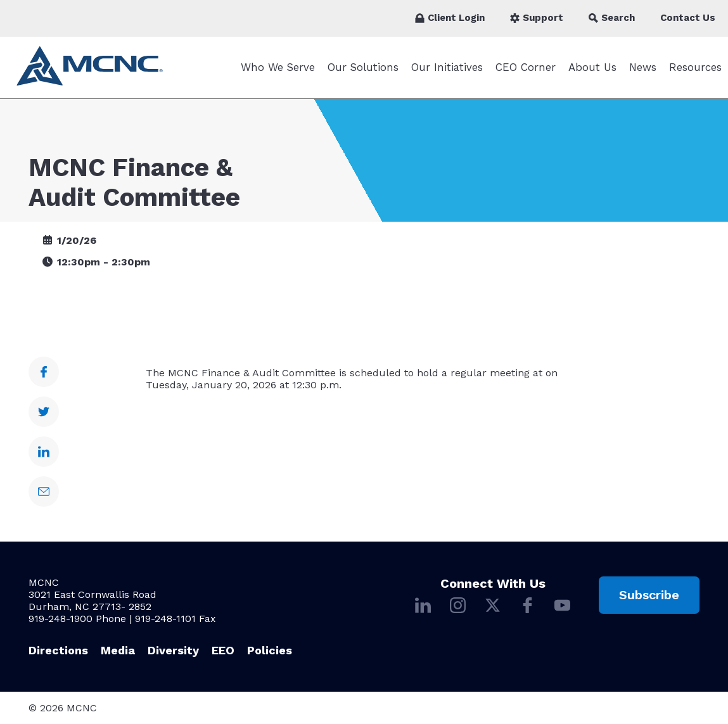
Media (118, 650)
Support (537, 18)
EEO (223, 650)
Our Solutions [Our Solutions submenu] (363, 67)
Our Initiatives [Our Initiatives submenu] (447, 67)
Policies (270, 650)
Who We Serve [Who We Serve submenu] (278, 67)
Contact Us (688, 18)
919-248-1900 (61, 619)
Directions (58, 650)
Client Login (450, 18)
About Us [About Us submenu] (592, 67)
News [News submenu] (643, 67)
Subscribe (649, 595)
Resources (695, 67)
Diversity (173, 650)
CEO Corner (526, 67)
